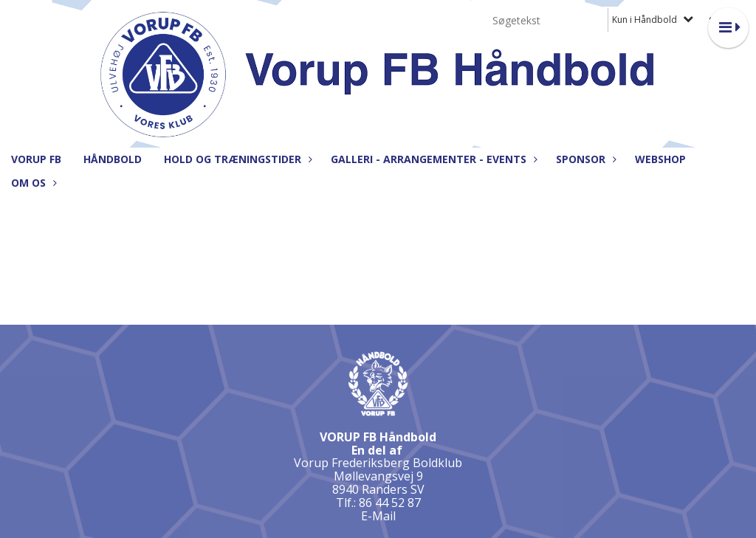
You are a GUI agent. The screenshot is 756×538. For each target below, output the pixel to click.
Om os (32, 183)
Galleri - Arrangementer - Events (432, 159)
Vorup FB (36, 159)
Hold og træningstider (236, 159)
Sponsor (584, 159)
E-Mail (378, 516)
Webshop (660, 159)
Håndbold (113, 159)
